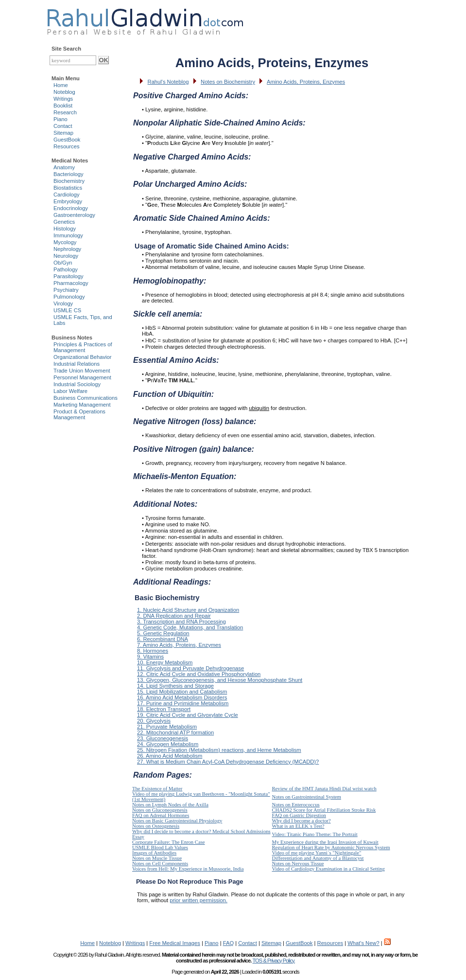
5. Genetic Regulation (163, 633)
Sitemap (63, 133)
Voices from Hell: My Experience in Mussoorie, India (188, 869)
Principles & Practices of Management (83, 347)
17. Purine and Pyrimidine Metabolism (183, 703)
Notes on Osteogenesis (156, 826)
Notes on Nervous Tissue (298, 864)
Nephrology (67, 249)
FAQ (228, 943)
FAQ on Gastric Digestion (299, 815)
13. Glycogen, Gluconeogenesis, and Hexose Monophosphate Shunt (220, 680)
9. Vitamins (150, 657)
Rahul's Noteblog (168, 82)
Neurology (66, 256)
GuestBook (67, 140)
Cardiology (66, 195)
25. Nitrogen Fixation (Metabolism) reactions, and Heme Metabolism (219, 750)
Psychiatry (66, 290)
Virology (63, 303)
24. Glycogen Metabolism (168, 744)
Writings (63, 99)
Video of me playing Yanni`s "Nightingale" (317, 853)
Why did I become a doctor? (302, 821)
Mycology (65, 242)
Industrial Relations (77, 364)
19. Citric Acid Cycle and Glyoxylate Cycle (188, 715)
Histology (65, 229)
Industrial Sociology (77, 384)
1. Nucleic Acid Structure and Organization (188, 610)
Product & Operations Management (79, 414)
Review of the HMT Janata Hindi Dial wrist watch (324, 789)
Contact (63, 126)
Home (61, 85)
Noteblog (64, 92)
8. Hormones (153, 651)
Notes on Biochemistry (228, 82)
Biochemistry (69, 181)
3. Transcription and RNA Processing (181, 622)
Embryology (68, 201)
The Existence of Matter (157, 789)
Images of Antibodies (154, 853)
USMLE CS (67, 310)
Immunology (68, 235)
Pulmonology (69, 297)
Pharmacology (71, 283)
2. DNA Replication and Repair (174, 616)
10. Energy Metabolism (165, 662)
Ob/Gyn (63, 263)
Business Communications (86, 398)
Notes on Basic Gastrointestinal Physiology (177, 821)
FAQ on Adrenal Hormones (161, 815)
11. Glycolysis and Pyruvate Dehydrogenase (190, 668)
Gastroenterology (74, 215)
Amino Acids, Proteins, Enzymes (306, 82)
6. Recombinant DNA (163, 639)
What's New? (363, 943)
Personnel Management (82, 377)
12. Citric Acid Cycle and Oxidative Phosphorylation (199, 674)
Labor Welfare (70, 391)
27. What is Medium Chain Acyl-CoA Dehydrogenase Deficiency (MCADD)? (228, 762)
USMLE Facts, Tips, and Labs (83, 320)
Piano (60, 119)
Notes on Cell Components (160, 864)
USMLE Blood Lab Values (160, 847)
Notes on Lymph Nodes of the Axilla (170, 805)
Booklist (63, 106)
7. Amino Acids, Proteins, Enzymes (179, 645)
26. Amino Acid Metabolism (170, 756)
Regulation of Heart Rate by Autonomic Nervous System (331, 847)
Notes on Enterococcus (296, 805)
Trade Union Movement (82, 371)
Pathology (66, 269)
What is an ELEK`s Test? (298, 826)
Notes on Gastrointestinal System (307, 797)
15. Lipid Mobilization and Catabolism (182, 692)
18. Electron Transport (164, 709)
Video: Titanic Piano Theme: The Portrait (315, 834)
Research (65, 112)
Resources (66, 146)
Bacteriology (69, 174)
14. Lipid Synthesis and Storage (175, 686)
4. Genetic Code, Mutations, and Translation (190, 627)
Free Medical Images (174, 943)
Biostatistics (68, 188)
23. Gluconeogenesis (163, 738)
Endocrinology (71, 208)
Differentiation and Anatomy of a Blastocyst (318, 858)
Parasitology (69, 276)
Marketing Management (82, 405)
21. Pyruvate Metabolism (167, 727)
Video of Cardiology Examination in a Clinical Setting (328, 869)
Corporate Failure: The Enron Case (169, 842)
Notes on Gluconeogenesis (160, 810)
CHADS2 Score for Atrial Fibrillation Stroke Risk (324, 810)
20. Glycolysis (154, 721)
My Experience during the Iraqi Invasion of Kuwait (325, 842)
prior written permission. (198, 900)
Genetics (64, 222)
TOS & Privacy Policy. (273, 961)
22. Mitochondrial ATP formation (175, 732)
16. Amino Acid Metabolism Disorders (182, 697)
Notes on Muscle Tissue (157, 858)
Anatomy (64, 167)
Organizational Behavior (82, 357)
